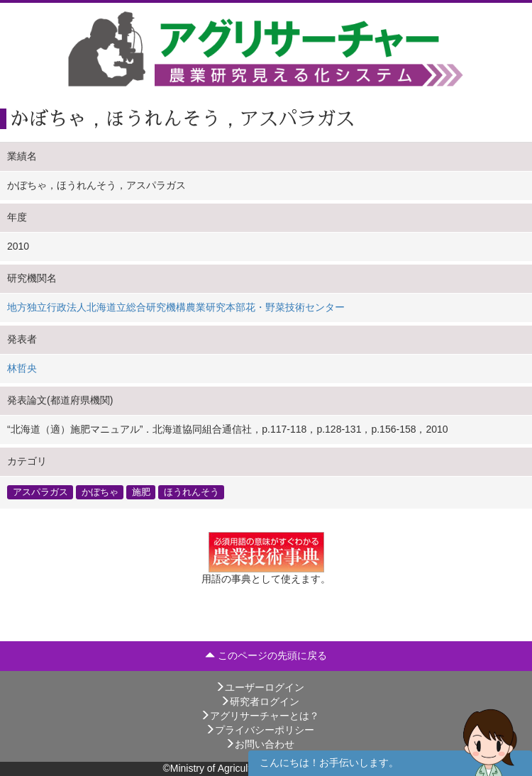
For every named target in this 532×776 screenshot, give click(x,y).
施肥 (141, 492)
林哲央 (22, 368)
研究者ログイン (260, 702)
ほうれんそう (192, 492)
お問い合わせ (260, 744)
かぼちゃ (100, 492)
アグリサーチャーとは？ (260, 716)
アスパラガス (40, 492)
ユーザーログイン (260, 687)
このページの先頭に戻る (266, 655)
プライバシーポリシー (260, 730)
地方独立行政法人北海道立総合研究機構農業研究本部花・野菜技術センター (176, 307)
